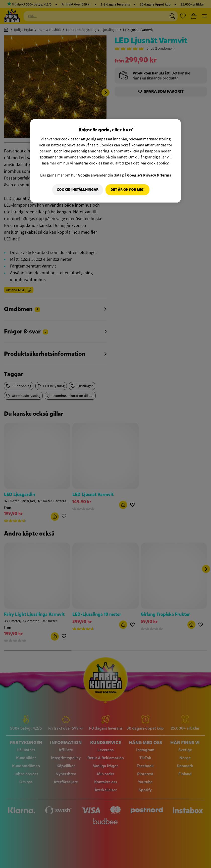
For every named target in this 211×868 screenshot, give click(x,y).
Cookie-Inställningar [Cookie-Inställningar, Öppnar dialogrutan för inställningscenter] (77, 190)
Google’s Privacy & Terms (149, 175)
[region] (105, 161)
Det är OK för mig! (127, 190)
